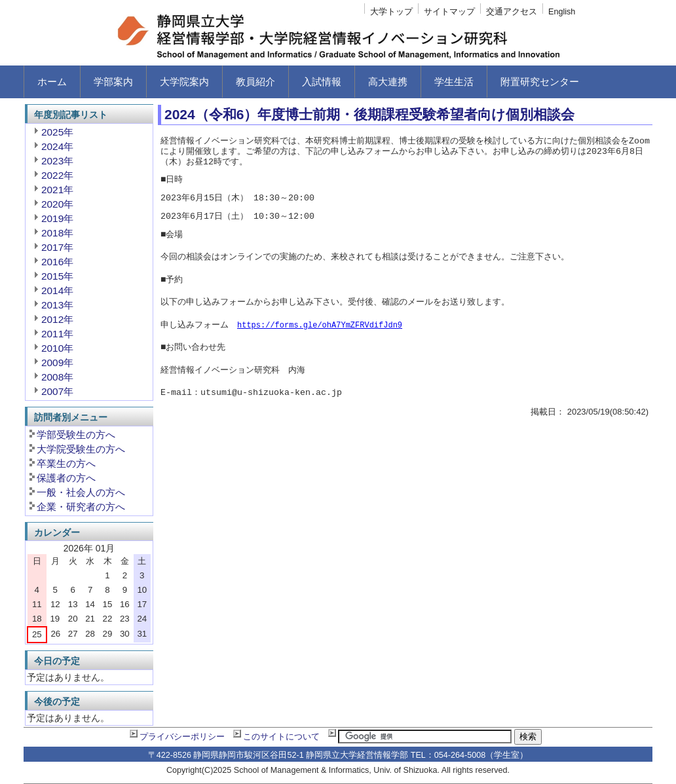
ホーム (52, 82)
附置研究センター (540, 82)
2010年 (57, 348)
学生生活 (454, 82)
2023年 (57, 161)
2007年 (57, 391)
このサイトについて (281, 737)
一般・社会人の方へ (81, 492)
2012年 (57, 319)
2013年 (57, 305)
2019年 (57, 218)
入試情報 (322, 82)
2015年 (57, 276)
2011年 (57, 334)
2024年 (57, 146)
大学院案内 (184, 82)
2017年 (57, 247)
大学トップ (391, 12)
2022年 (57, 175)
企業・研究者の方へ (81, 507)
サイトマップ (449, 12)
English (562, 12)
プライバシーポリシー (182, 737)
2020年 (57, 204)
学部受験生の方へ (76, 435)
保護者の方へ (66, 478)
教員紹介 (255, 82)
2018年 (57, 233)
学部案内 (113, 82)
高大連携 (388, 82)
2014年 (57, 290)
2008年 (57, 377)
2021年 (57, 190)
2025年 (57, 132)
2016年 (57, 262)
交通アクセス (512, 12)
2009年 (57, 363)
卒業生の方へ (66, 463)
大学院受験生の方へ (81, 449)
